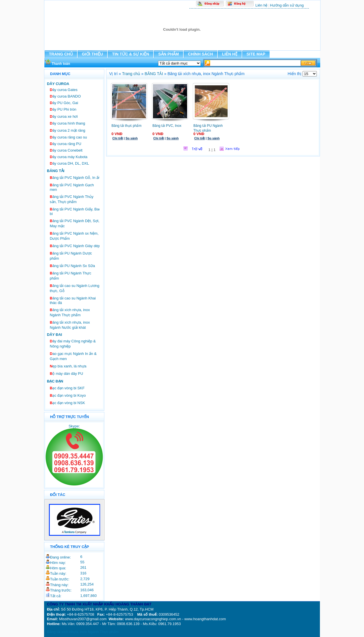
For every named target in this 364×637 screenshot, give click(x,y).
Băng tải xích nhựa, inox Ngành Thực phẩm (83, 632)
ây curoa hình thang (67, 123)
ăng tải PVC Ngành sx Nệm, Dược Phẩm (74, 236)
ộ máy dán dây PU (66, 374)
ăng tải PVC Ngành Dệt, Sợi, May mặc (75, 223)
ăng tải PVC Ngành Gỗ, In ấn (75, 178)
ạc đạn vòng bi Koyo (68, 395)
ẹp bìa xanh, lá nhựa (68, 366)
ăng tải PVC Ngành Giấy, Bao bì (75, 211)
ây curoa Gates (64, 90)
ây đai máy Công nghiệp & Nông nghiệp (73, 344)
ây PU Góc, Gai (64, 103)
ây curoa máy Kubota (69, 157)
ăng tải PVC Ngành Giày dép (75, 246)
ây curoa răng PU (66, 144)
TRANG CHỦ (61, 54)
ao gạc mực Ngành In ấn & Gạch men (73, 356)
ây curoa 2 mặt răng (68, 130)
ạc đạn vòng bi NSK (67, 403)
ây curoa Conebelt (66, 150)
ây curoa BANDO (65, 96)
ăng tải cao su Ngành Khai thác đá (73, 300)
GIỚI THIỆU (92, 54)
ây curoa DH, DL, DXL (69, 163)
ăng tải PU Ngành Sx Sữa (72, 266)
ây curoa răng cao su (68, 137)
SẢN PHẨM (168, 54)
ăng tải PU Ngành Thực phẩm (71, 276)
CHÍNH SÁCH (200, 54)
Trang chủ (131, 74)
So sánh (132, 138)
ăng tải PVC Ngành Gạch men (72, 187)
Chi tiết (118, 138)
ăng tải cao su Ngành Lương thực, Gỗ (75, 288)
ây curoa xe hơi (64, 116)
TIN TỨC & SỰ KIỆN (131, 54)
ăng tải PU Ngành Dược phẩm (71, 256)
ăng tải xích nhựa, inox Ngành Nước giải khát (70, 325)
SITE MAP (256, 54)
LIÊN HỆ (230, 54)
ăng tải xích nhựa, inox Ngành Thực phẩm (70, 312)
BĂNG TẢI (154, 74)
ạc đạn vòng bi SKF (67, 388)
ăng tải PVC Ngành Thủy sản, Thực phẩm (72, 199)
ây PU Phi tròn (63, 109)
